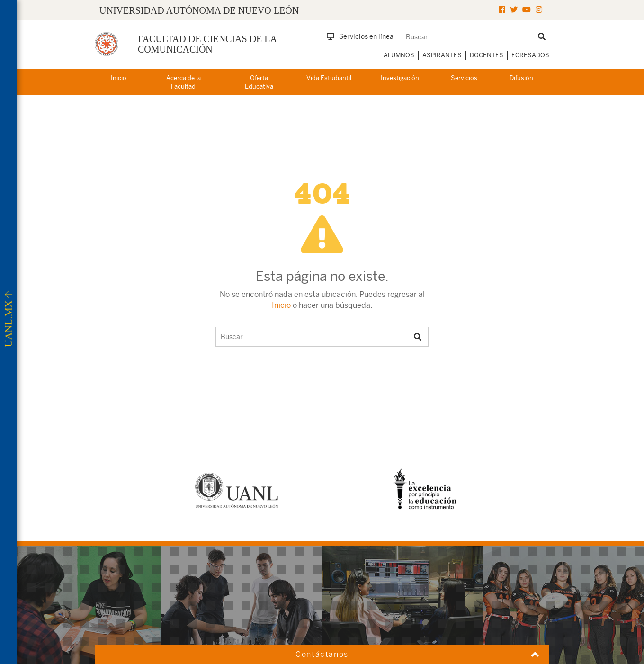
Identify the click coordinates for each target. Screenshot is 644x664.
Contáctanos (322, 654)
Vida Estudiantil (329, 78)
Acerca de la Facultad (183, 82)
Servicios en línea (360, 36)
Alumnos (399, 55)
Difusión (521, 78)
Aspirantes (442, 55)
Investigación (400, 78)
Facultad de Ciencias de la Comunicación (207, 44)
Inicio (119, 78)
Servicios (464, 78)
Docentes (487, 55)
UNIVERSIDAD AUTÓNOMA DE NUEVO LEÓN (199, 10)
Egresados (530, 55)
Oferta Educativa (259, 82)
